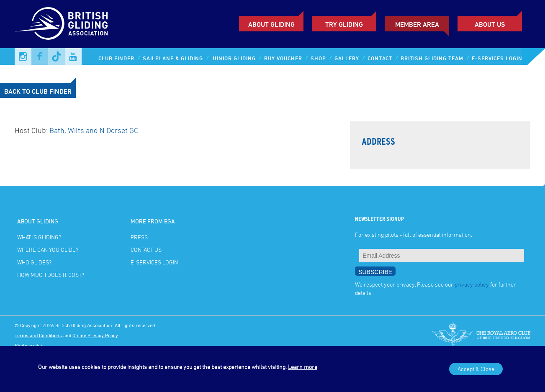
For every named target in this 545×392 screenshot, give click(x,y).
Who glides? (34, 262)
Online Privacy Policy (95, 335)
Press (139, 237)
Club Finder (116, 58)
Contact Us (146, 250)
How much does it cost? (51, 275)
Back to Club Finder (38, 91)
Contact (380, 58)
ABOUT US (490, 24)
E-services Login (497, 58)
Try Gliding (344, 24)
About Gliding (271, 24)
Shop (318, 58)
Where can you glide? (48, 250)
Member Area (417, 24)
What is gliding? (39, 237)
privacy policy (472, 284)
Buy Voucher (283, 58)
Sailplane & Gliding (173, 58)
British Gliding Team (432, 58)
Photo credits (29, 345)
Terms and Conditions (38, 335)
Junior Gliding (234, 58)
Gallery (347, 58)
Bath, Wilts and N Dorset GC (94, 130)
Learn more (303, 367)
